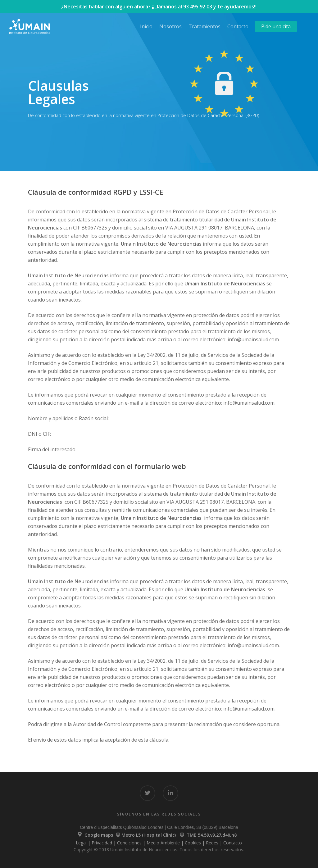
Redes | (215, 843)
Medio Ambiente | (166, 843)
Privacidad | (104, 843)
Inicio (146, 26)
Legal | (84, 843)
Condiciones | (132, 843)
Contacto (238, 26)
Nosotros (170, 26)
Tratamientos (204, 26)
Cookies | (195, 843)
